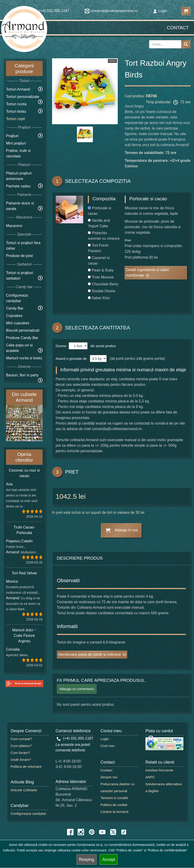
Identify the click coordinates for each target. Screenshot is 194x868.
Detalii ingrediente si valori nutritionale (147, 273)
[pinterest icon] (92, 832)
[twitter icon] (113, 832)
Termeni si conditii (114, 798)
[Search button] (186, 44)
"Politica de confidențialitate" (167, 850)
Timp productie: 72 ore (168, 102)
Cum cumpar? (21, 739)
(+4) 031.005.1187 (75, 738)
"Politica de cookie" (129, 850)
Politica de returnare (26, 766)
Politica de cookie (114, 805)
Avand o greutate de (71, 359)
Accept (109, 859)
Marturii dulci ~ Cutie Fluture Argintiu (24, 636)
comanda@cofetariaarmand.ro (111, 11)
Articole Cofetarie (24, 790)
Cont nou (107, 746)
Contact (178, 28)
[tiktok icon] (124, 832)
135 (139, 359)
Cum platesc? (21, 746)
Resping (87, 859)
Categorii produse (24, 68)
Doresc (62, 346)
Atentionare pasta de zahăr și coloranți (90, 654)
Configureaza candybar (28, 813)
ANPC (150, 777)
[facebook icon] (70, 832)
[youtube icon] (102, 832)
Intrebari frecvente (159, 770)
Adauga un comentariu (77, 689)
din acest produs (102, 346)
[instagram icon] (81, 832)
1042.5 (66, 496)
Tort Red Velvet (24, 573)
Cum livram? (20, 753)
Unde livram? (21, 760)
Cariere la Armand (114, 812)
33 (113, 359)
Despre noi (109, 777)
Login (160, 11)
